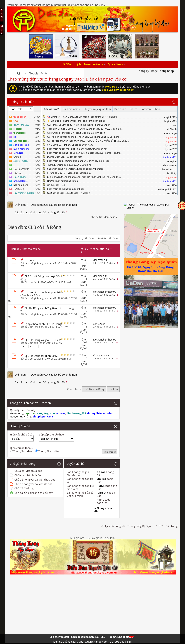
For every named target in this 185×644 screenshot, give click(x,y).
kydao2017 (171, 145)
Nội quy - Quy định (103, 510)
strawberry (40, 359)
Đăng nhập (167, 71)
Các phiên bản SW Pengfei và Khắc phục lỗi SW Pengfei (75, 169)
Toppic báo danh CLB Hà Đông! (43, 324)
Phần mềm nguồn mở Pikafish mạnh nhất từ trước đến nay (77, 149)
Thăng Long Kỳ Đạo (139, 526)
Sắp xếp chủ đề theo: (52, 434)
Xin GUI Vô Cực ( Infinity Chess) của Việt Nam (70, 145)
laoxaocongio (170, 133)
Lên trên (113, 389)
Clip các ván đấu (59, 637)
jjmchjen (38, 327)
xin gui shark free (56, 185)
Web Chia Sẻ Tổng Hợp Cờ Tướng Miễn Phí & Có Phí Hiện (76, 133)
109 (85, 342)
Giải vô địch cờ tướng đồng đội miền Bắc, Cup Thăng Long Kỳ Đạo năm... (84, 137)
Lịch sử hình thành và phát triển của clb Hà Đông (42, 294)
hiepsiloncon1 (169, 169)
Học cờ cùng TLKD (121, 637)
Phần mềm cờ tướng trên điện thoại (65, 189)
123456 (17, 173)
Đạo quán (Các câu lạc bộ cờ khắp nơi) (54, 205)
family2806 (40, 282)
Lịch (78, 64)
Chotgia (17, 157)
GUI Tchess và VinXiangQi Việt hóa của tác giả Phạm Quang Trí (79, 125)
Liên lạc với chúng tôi (112, 526)
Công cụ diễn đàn (84, 238)
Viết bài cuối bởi (101, 249)
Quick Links (115, 64)
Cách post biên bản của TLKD (88, 637)
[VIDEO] (102, 493)
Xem (84, 252)
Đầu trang (172, 526)
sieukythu (172, 161)
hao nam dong (21, 185)
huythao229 (170, 121)
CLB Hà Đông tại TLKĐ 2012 (41, 356)
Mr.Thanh (172, 129)
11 (36, 346)
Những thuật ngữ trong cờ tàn (62, 181)
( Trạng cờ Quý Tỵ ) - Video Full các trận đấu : (70, 173)
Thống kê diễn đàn (22, 102)
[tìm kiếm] (45, 74)
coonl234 (172, 185)
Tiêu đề (15, 249)
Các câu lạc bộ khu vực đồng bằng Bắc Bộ (40, 212)
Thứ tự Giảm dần (47, 451)
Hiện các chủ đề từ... (22, 434)
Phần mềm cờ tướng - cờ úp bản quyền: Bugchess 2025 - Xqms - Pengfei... (85, 153)
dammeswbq (170, 165)
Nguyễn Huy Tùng (21, 416)
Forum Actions (93, 64)
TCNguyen (19, 189)
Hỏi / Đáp (67, 64)
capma (173, 125)
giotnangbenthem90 (45, 263)
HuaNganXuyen (21, 169)
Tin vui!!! (29, 260)
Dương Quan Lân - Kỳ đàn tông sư (64, 157)
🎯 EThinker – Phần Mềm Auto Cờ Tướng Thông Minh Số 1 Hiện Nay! (82, 117)
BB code (102, 472)
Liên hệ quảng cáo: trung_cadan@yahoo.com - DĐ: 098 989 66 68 (93, 642)
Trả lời (83, 249)
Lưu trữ (158, 526)
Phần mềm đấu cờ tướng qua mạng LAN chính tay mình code (78, 161)
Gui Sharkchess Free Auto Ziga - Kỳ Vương (68, 193)
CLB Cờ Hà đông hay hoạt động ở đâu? (42, 278)
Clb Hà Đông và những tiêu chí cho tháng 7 (47, 310)
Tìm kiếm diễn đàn (107, 238)
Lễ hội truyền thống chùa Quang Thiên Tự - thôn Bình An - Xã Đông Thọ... (84, 177)
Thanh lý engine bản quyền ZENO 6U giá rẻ (69, 165)
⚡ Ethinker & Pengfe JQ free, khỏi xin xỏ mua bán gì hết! (76, 121)
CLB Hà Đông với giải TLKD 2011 (44, 340)
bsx (36, 343)
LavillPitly (172, 173)
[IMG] (100, 486)
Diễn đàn (20, 205)
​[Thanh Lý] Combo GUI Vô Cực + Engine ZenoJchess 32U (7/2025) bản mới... (85, 129)
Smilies (101, 479)
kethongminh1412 (167, 189)
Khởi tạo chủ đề (31, 249)
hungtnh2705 (170, 117)
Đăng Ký (144, 71)
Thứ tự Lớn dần (21, 451)
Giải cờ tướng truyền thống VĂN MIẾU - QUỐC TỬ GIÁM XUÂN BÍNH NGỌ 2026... (88, 141)
